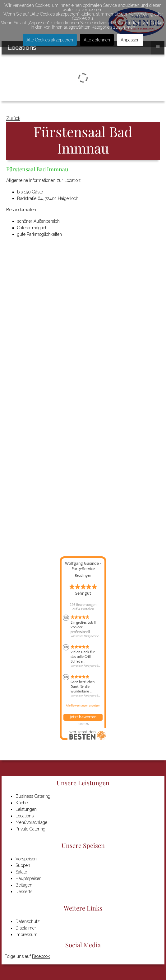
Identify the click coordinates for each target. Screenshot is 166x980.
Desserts (24, 892)
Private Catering (30, 829)
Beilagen (24, 885)
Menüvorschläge (31, 822)
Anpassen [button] (130, 40)
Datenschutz (28, 921)
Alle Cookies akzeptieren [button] (50, 40)
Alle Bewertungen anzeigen (83, 706)
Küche (22, 803)
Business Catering (33, 796)
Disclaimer (26, 928)
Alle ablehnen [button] (97, 40)
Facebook (41, 956)
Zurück (13, 118)
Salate (21, 872)
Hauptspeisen (29, 878)
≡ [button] (158, 47)
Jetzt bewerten (83, 717)
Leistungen (26, 809)
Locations (25, 816)
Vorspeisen (26, 859)
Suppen (23, 865)
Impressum (27, 935)
